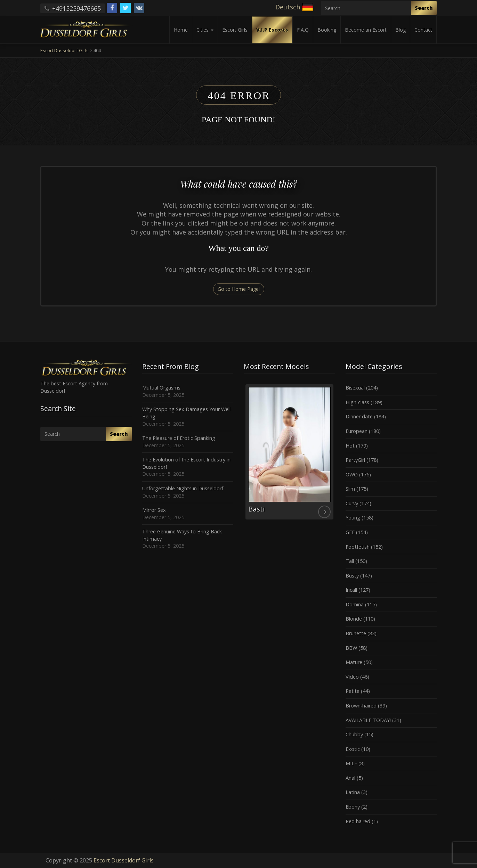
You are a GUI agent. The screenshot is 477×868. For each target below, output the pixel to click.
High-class (357, 402)
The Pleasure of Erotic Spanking (179, 438)
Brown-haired (361, 706)
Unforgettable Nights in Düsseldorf (183, 488)
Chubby (354, 734)
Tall (350, 561)
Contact (423, 30)
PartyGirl (355, 460)
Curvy (352, 503)
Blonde (354, 619)
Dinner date (359, 416)
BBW (351, 648)
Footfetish (358, 547)
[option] (289, 452)
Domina (355, 604)
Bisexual (355, 388)
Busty (352, 576)
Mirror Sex (154, 510)
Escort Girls (235, 30)
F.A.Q (303, 30)
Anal (350, 778)
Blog (401, 30)
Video (352, 677)
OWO (352, 474)
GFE (350, 532)
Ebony (353, 807)
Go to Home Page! (239, 289)
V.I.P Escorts (272, 30)
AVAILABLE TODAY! (368, 720)
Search (424, 8)
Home (181, 30)
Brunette (356, 633)
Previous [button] (244, 455)
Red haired (358, 821)
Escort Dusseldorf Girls (124, 860)
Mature (354, 662)
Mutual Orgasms (161, 388)
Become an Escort (366, 30)
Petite (353, 691)
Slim (350, 489)
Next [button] (335, 455)
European (357, 431)
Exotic (353, 749)
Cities (205, 30)
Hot (350, 446)
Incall (351, 590)
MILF (351, 763)
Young (353, 518)
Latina (353, 792)
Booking (327, 30)
